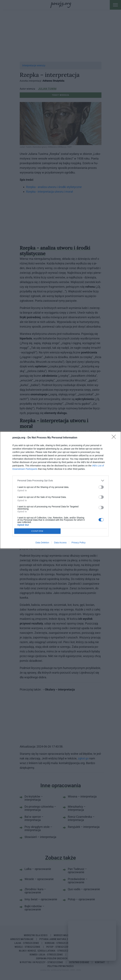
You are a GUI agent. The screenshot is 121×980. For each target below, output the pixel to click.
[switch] (101, 487)
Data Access (60, 543)
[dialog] (60, 490)
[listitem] (61, 481)
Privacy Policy (78, 543)
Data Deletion (42, 543)
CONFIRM (37, 531)
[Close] (115, 438)
